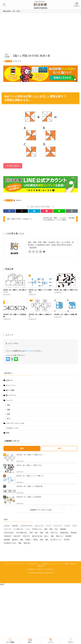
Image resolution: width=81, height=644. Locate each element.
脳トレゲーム (11, 395)
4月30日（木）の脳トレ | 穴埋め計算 (29, 486)
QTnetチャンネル (13, 428)
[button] (4, 4)
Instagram (50, 569)
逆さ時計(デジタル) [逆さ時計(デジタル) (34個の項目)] (10, 543)
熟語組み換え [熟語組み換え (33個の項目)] (64, 533)
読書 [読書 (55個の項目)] (41, 540)
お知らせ (9, 380)
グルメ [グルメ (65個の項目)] (75, 526)
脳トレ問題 (9, 61)
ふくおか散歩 (43, 564)
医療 (9, 405)
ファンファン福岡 (62, 564)
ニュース (9, 400)
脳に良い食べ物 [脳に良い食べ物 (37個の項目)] (37, 536)
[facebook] (33, 252)
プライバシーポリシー (20, 564)
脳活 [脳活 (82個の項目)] (52, 536)
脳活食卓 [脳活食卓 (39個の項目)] (15, 540)
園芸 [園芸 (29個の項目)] (51, 529)
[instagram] (40, 252)
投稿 (7, 433)
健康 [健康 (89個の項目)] (46, 529)
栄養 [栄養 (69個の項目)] (47, 533)
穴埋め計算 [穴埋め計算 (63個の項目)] (8, 536)
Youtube (39, 569)
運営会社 (40, 566)
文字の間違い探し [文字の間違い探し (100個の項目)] (22, 533)
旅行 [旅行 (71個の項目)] (36, 533)
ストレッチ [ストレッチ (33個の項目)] (8, 529)
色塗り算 (19, 200)
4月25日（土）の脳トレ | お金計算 (29, 497)
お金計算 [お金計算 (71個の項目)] (15, 526)
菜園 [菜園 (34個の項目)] (22, 540)
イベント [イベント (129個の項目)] (49, 526)
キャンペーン (11, 385)
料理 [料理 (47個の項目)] (31, 533)
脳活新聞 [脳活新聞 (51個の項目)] (68, 536)
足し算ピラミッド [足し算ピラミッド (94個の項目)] (56, 540)
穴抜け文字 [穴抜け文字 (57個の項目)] (17, 536)
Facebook (31, 569)
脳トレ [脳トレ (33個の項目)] (46, 536)
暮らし (9, 419)
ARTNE (72, 564)
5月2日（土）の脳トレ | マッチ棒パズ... (30, 476)
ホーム (8, 564)
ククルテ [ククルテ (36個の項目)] (67, 526)
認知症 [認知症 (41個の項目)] (35, 540)
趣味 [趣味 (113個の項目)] (47, 540)
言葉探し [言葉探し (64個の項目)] (28, 540)
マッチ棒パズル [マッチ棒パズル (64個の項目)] (18, 529)
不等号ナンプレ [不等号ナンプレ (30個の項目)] (37, 529)
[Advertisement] (41, 36)
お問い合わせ (33, 564)
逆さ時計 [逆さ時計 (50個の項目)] (67, 540)
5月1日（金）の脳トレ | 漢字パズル (29, 465)
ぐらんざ (52, 564)
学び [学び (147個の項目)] (56, 529)
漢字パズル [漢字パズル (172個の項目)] (54, 533)
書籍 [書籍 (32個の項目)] (42, 533)
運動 (9, 410)
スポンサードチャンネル (15, 423)
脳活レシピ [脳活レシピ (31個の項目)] (60, 536)
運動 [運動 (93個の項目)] (20, 543)
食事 (9, 414)
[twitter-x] (37, 252)
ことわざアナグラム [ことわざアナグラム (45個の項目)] (26, 526)
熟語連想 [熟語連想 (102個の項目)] (74, 533)
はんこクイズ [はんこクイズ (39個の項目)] (39, 526)
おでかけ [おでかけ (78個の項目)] (7, 526)
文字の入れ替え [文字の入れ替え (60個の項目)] (9, 533)
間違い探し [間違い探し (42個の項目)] (27, 543)
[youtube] (44, 252)
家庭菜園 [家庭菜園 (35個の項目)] (63, 529)
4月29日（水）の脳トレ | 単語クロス (29, 455)
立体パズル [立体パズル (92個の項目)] (26, 536)
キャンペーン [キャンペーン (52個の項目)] (58, 526)
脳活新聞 (14, 253)
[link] (30, 252)
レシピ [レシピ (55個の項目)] (28, 529)
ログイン (28, 351)
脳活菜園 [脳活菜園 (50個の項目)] (7, 540)
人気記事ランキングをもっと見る (41, 510)
